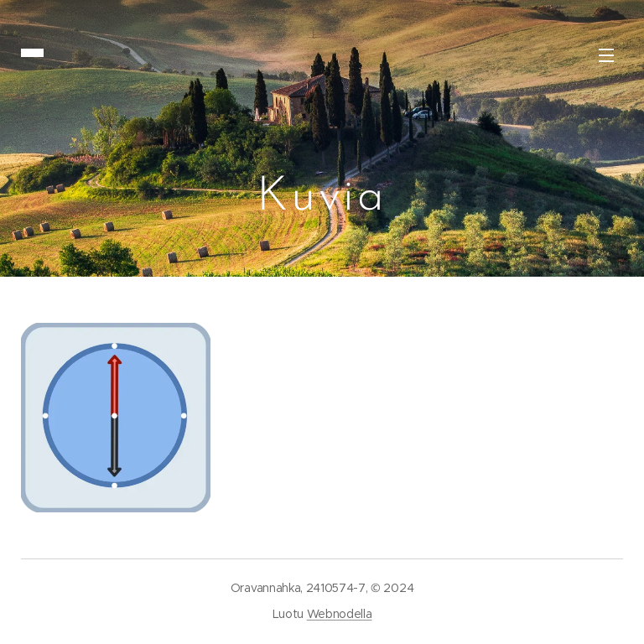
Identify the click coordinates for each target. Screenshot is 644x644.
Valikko (606, 55)
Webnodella (340, 614)
